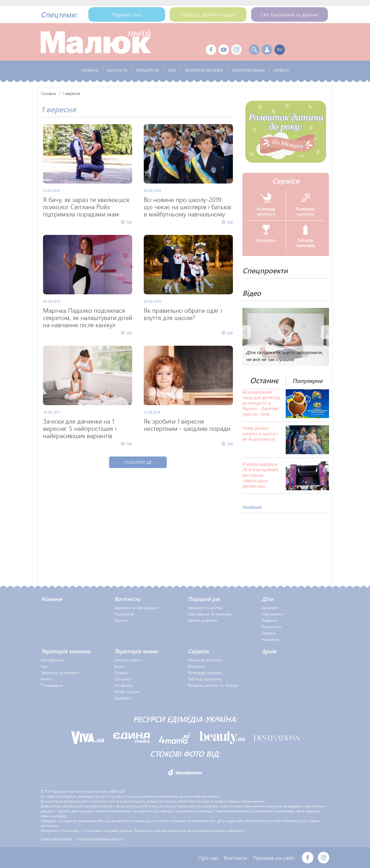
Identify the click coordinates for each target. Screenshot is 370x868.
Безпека (269, 633)
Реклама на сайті (274, 858)
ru (280, 49)
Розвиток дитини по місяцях (213, 685)
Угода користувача (56, 839)
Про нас (208, 858)
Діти (267, 599)
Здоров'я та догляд (205, 608)
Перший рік (204, 599)
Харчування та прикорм (210, 614)
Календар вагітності (205, 660)
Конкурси (197, 666)
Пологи (121, 620)
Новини (51, 599)
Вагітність (127, 599)
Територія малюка (65, 651)
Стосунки (123, 679)
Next (325, 332)
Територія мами (136, 651)
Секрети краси (127, 660)
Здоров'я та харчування (136, 608)
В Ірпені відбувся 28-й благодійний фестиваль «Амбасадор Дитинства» (260, 475)
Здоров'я (270, 608)
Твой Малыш (96, 42)
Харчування (272, 614)
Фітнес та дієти (127, 692)
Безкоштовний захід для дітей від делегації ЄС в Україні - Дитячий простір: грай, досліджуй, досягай (261, 403)
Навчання (270, 639)
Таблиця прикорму (205, 679)
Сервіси (286, 180)
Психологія (124, 614)
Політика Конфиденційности (100, 839)
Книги (46, 679)
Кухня (119, 666)
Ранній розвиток (203, 620)
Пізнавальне (52, 685)
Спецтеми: (59, 14)
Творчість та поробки (60, 672)
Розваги (121, 672)
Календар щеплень (205, 672)
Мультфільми (52, 660)
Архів (269, 651)
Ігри (44, 666)
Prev (246, 332)
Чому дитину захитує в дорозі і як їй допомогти (260, 434)
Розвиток (270, 620)
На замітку (124, 685)
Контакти (236, 858)
